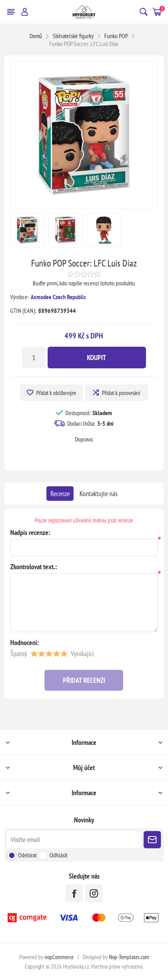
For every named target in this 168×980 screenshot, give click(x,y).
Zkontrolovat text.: (34, 567)
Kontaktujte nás (99, 494)
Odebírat (27, 855)
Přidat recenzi (84, 680)
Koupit (97, 358)
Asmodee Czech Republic (58, 297)
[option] (27, 230)
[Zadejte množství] (34, 358)
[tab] (60, 494)
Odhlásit (58, 855)
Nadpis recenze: (30, 532)
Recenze (60, 494)
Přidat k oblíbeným (56, 393)
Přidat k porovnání (121, 393)
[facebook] (74, 893)
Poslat (152, 840)
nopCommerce (59, 957)
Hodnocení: (25, 643)
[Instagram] (94, 893)
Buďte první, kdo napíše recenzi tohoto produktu (84, 283)
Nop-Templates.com (129, 957)
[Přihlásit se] (74, 840)
